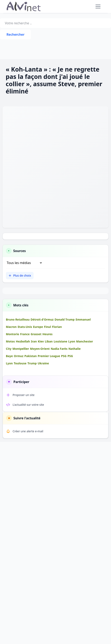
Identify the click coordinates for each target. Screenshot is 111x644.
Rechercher (15, 34)
